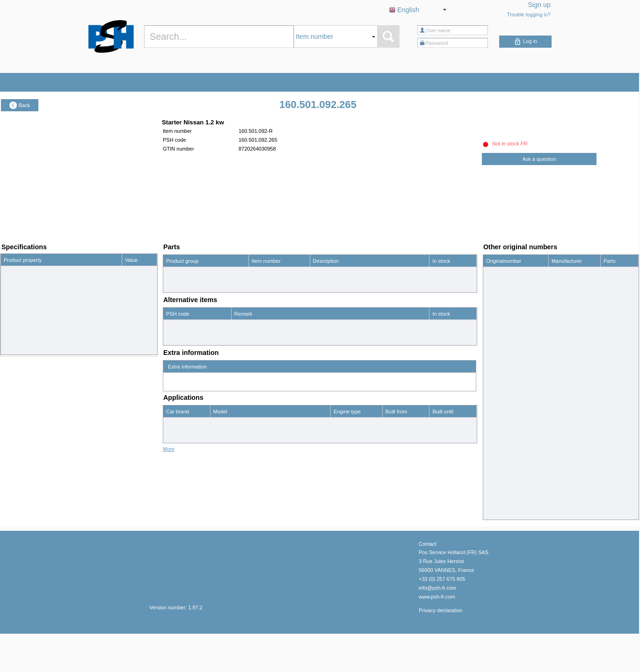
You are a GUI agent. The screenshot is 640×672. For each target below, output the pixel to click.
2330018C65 (501, 425)
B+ (7, 323)
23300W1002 (501, 475)
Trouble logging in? (529, 14)
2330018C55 (501, 399)
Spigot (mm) (18, 297)
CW (129, 348)
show (610, 500)
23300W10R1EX (505, 488)
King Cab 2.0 (228, 449)
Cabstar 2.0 (227, 424)
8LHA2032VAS (503, 500)
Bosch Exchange (571, 273)
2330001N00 (501, 336)
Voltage (12, 272)
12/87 (439, 449)
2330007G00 (501, 374)
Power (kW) (17, 285)
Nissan (174, 424)
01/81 (392, 436)
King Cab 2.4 (228, 462)
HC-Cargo (563, 298)
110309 (495, 298)
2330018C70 (501, 437)
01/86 (392, 462)
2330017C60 (501, 387)
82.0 (130, 297)
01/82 (392, 474)
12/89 (439, 474)
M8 (128, 323)
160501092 (499, 311)
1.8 (337, 436)
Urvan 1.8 (225, 474)
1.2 (128, 285)
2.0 (337, 424)
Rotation (13, 348)
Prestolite (562, 500)
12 (128, 272)
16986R (495, 324)
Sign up (540, 5)
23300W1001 (501, 462)
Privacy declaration (440, 648)
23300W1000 (501, 450)
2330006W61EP (505, 361)
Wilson (559, 513)
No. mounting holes (26, 335)
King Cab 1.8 (228, 436)
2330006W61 (501, 349)
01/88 (392, 424)
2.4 (337, 462)
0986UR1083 (501, 286)
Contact (428, 582)
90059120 (498, 513)
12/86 (439, 436)
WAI (556, 324)
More (169, 487)
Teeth (10, 310)
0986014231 (500, 273)
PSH (557, 311)
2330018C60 (501, 412)
